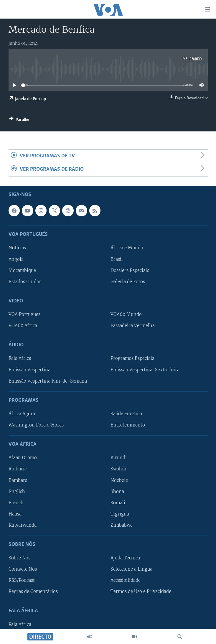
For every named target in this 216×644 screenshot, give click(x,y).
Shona (117, 491)
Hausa (15, 514)
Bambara (18, 480)
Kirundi (119, 458)
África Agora (22, 414)
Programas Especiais (132, 358)
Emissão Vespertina (29, 370)
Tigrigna (120, 514)
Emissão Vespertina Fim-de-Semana (48, 381)
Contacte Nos (23, 569)
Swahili (118, 469)
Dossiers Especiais (130, 270)
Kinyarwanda (23, 525)
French (16, 503)
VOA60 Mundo (126, 314)
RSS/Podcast (22, 580)
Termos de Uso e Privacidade (141, 592)
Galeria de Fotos (128, 281)
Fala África (20, 358)
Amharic (18, 469)
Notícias (17, 248)
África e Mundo (127, 248)
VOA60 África (23, 326)
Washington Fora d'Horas (36, 425)
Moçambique (22, 270)
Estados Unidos (25, 281)
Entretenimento (128, 425)
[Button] (19, 121)
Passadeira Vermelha (133, 326)
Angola (16, 259)
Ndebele (119, 480)
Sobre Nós (19, 558)
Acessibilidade (126, 580)
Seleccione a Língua (131, 569)
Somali (118, 503)
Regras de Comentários (33, 592)
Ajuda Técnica (125, 558)
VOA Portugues (24, 314)
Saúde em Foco (126, 414)
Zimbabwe (122, 525)
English (17, 491)
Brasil (117, 259)
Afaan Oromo (23, 458)
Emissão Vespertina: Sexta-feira (145, 370)
